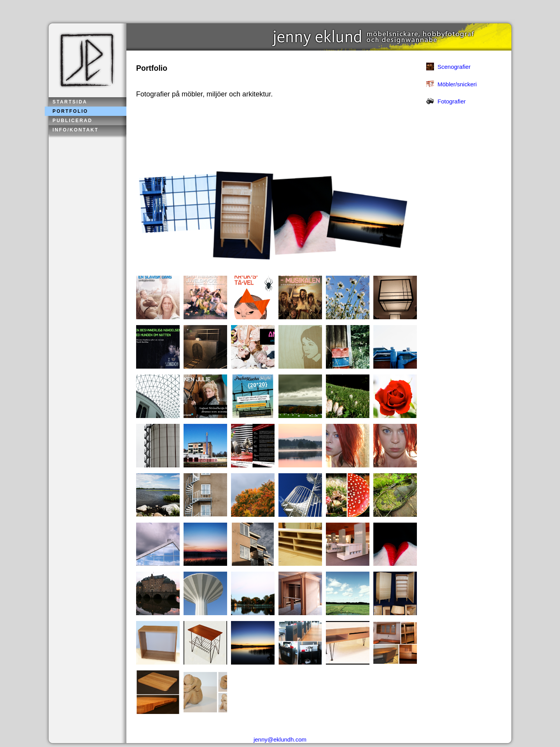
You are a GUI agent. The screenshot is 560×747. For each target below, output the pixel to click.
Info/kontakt (76, 130)
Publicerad (73, 121)
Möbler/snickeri (457, 84)
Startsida (70, 102)
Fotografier (452, 101)
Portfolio (70, 111)
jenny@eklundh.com (280, 739)
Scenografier (454, 67)
